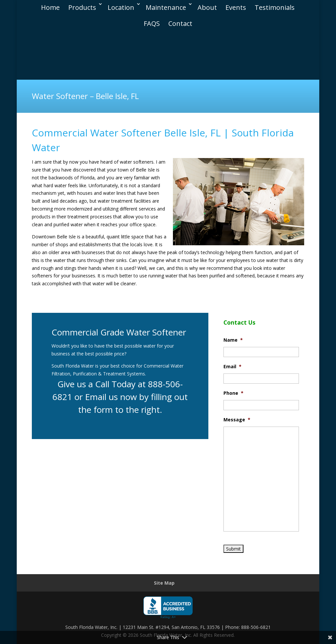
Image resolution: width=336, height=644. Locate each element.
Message (237, 420)
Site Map (164, 583)
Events (236, 6)
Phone (233, 393)
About (207, 6)
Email (232, 367)
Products (82, 6)
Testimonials (275, 6)
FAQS (152, 22)
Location (121, 6)
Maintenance (166, 6)
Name (233, 340)
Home (50, 6)
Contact (180, 22)
